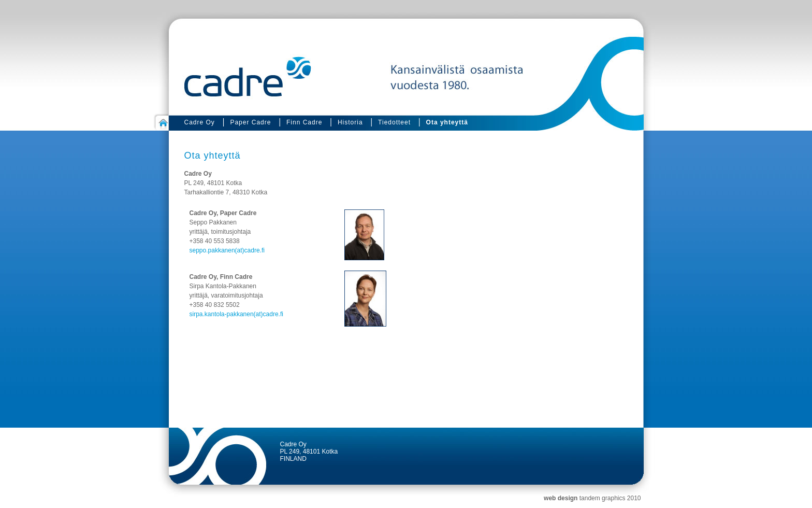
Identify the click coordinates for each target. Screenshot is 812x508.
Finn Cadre (304, 122)
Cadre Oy (200, 122)
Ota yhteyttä (447, 122)
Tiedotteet (394, 122)
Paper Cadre (250, 122)
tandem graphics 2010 (610, 498)
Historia (350, 122)
